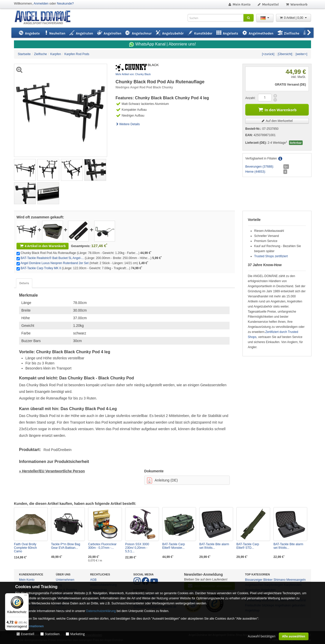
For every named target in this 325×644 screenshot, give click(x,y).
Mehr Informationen (29, 626)
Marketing (78, 634)
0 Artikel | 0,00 (294, 18)
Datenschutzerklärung (101, 611)
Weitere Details (128, 124)
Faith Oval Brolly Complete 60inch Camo (25, 548)
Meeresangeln (296, 580)
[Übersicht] (285, 54)
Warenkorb (296, 4)
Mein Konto (239, 4)
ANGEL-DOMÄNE (45, 18)
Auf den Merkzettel (277, 121)
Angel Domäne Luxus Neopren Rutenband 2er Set (55, 263)
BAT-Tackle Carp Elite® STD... (248, 546)
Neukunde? (65, 3)
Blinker (268, 580)
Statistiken (52, 634)
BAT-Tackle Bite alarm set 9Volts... (214, 546)
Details (24, 283)
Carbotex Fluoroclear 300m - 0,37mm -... (102, 546)
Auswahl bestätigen (262, 636)
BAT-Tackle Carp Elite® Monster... (174, 546)
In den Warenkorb (277, 109)
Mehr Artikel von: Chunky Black (133, 74)
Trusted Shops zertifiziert (271, 256)
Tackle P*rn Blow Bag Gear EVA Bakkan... (66, 546)
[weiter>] (301, 54)
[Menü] (26, 596)
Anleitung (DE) (162, 480)
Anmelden (41, 3)
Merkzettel (268, 4)
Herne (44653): (256, 172)
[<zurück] (268, 54)
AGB (93, 580)
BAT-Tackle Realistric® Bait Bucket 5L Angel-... (52, 258)
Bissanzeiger (254, 580)
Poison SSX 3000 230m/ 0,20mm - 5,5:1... (137, 548)
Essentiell (27, 634)
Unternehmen (65, 580)
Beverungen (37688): (260, 167)
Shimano (279, 580)
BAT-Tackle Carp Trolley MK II (41, 268)
